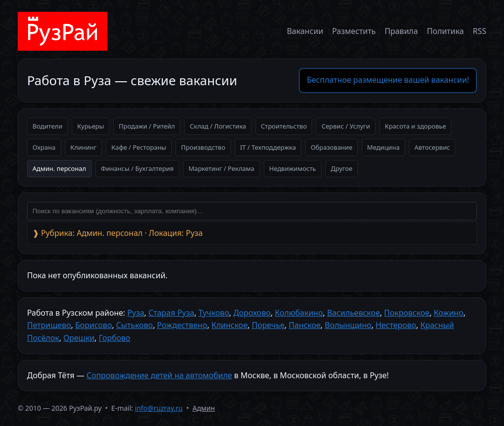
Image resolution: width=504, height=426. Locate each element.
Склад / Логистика (218, 126)
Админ (204, 408)
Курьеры (91, 126)
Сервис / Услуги (346, 126)
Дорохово (252, 313)
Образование (331, 147)
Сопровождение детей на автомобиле (159, 375)
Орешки (79, 338)
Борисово (94, 325)
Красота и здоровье (415, 126)
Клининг (84, 147)
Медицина (383, 147)
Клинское (229, 325)
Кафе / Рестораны (139, 147)
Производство (203, 147)
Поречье (268, 325)
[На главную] (63, 31)
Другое (342, 168)
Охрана (44, 147)
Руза (136, 313)
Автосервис (432, 147)
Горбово (115, 338)
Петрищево (49, 325)
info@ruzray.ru (159, 408)
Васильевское (353, 313)
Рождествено (182, 325)
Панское (304, 325)
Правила (402, 31)
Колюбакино (299, 313)
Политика (445, 31)
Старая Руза (172, 313)
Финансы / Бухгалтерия (137, 168)
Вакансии (305, 31)
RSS (479, 31)
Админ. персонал (59, 168)
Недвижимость (293, 168)
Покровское (407, 313)
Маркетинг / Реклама (221, 168)
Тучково (214, 313)
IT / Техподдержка (268, 147)
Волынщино (348, 325)
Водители (47, 126)
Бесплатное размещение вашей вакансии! (388, 80)
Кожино (448, 313)
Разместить (354, 31)
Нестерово (396, 325)
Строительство (284, 126)
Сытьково (135, 325)
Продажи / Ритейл (147, 126)
